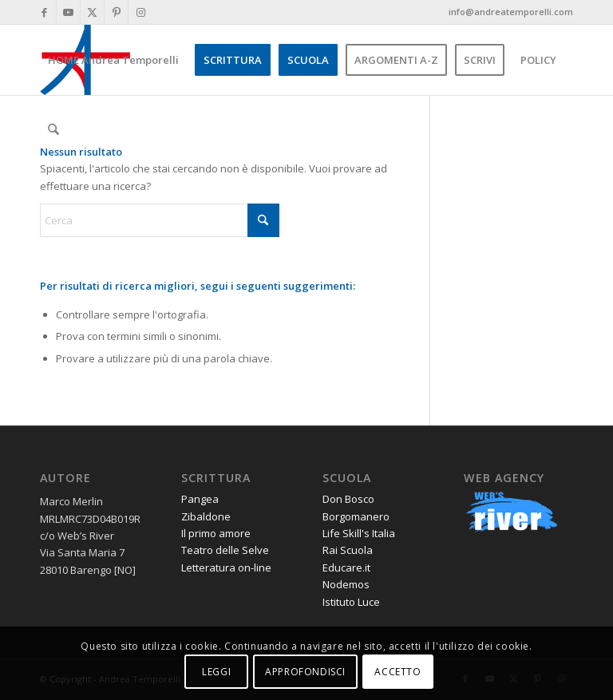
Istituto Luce (351, 602)
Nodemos (346, 584)
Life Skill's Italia (359, 533)
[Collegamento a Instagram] (140, 12)
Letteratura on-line (226, 568)
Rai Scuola (348, 550)
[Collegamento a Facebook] (44, 12)
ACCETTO (397, 672)
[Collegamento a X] (92, 12)
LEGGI (216, 672)
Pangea (200, 499)
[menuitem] (113, 60)
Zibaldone (206, 516)
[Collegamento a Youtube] (68, 12)
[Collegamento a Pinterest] (116, 12)
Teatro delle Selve (225, 550)
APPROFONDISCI (305, 672)
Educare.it (346, 568)
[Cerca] (53, 130)
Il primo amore (216, 533)
